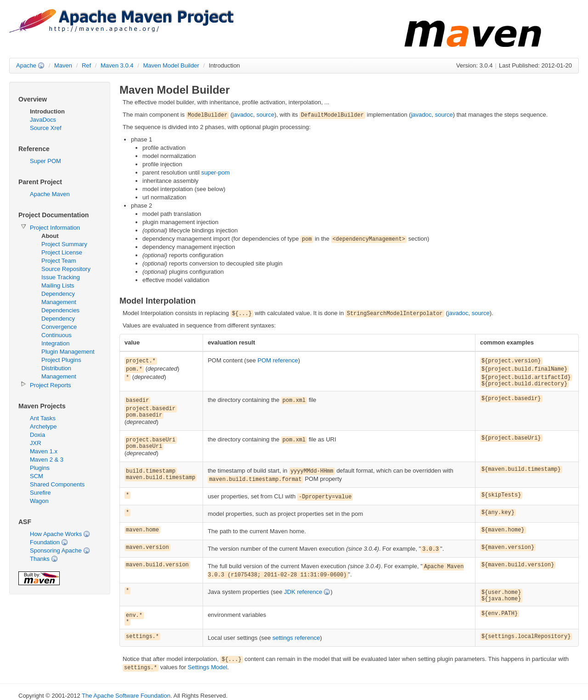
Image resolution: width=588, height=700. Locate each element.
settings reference (296, 638)
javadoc (243, 115)
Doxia (37, 435)
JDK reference (303, 592)
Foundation (45, 542)
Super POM (45, 161)
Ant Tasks (43, 418)
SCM (37, 476)
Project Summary (64, 244)
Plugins (40, 468)
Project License (62, 252)
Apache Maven (50, 194)
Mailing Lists (58, 285)
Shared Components (57, 484)
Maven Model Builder (171, 65)
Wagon (39, 501)
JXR (36, 443)
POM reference (278, 360)
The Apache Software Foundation (126, 696)
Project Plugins (61, 360)
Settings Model (208, 667)
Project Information (55, 228)
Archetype (43, 426)
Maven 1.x (44, 451)
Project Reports (51, 385)
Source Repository (66, 269)
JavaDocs (43, 120)
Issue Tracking (61, 277)
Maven (63, 65)
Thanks (40, 559)
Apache (26, 65)
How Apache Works (56, 534)
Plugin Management (68, 352)
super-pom (215, 172)
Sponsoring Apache (56, 550)
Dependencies (60, 310)
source (265, 115)
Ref (86, 65)
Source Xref (46, 128)
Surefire (40, 493)
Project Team (59, 261)
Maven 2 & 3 (47, 460)
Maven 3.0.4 (117, 65)
